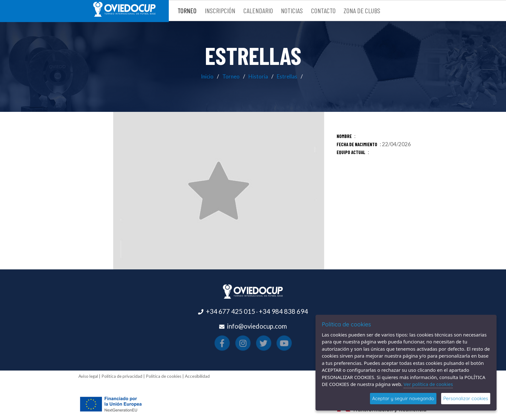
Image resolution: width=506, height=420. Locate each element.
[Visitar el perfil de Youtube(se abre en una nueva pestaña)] (267, 343)
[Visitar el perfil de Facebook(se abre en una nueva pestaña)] (239, 343)
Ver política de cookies (428, 384)
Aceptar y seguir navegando (403, 398)
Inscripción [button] (220, 10)
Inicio (207, 76)
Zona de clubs (362, 10)
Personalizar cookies (466, 398)
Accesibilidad (197, 376)
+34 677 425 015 (230, 311)
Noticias (292, 10)
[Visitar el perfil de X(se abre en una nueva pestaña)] (257, 343)
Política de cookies (164, 376)
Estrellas (287, 76)
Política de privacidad (122, 376)
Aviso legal (88, 376)
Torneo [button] (187, 10)
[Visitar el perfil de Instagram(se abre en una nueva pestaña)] (249, 343)
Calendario (258, 10)
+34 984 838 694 (283, 311)
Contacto (323, 10)
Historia (258, 76)
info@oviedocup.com (257, 326)
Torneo (231, 76)
